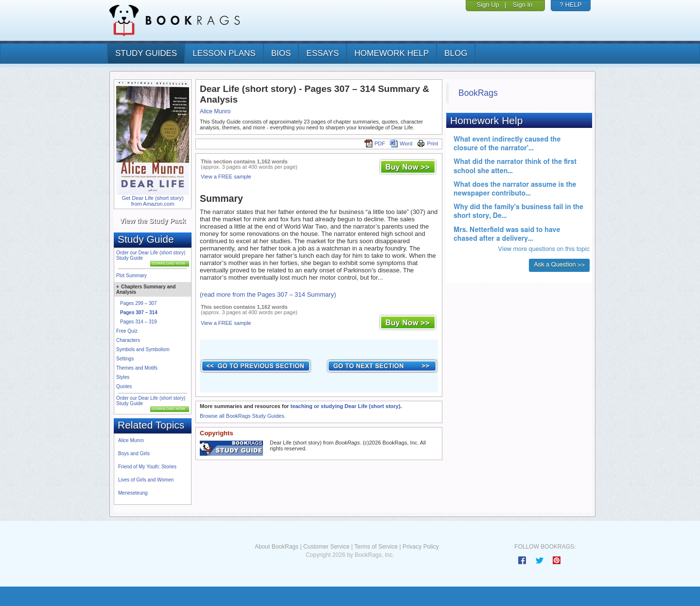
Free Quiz (127, 331)
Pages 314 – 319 (139, 322)
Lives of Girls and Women (146, 480)
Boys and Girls (134, 454)
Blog (456, 53)
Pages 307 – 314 (139, 312)
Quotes (124, 386)
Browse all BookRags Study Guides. (243, 416)
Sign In (523, 5)
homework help (392, 53)
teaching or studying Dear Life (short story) (345, 406)
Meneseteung (133, 493)
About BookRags (277, 547)
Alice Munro (131, 440)
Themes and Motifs (137, 368)
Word (401, 143)
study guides (146, 53)
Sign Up (488, 5)
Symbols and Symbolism (143, 349)
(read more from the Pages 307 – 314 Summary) (268, 294)
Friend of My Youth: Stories (147, 467)
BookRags (478, 93)
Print (428, 143)
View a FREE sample (226, 177)
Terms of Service (376, 547)
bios (281, 53)
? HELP (571, 5)
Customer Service (326, 547)
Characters (128, 340)
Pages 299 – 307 (139, 303)
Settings (125, 359)
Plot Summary (131, 276)
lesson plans (224, 53)
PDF (375, 143)
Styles (123, 377)
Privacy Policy (421, 547)
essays (323, 53)
